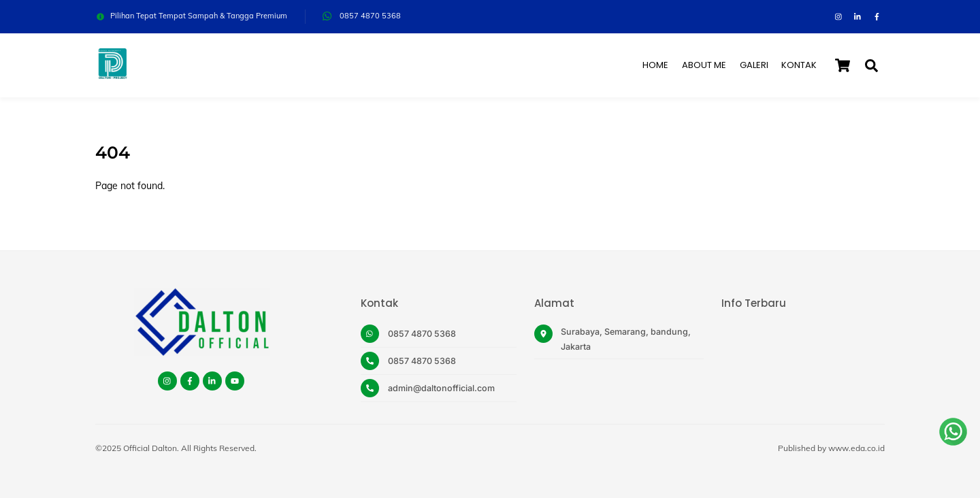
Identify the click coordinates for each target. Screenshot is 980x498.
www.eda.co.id (856, 448)
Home (655, 65)
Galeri (754, 65)
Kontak (799, 65)
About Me (704, 65)
